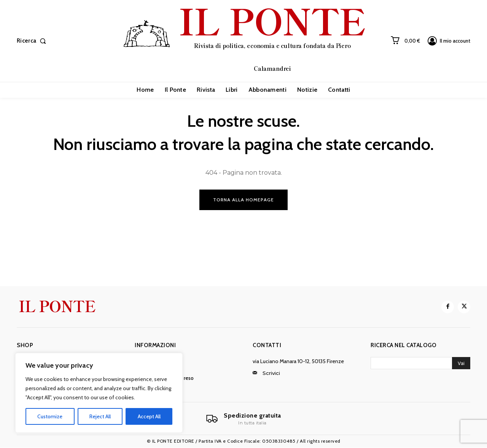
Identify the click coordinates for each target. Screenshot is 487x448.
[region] (99, 393)
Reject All (100, 416)
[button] (33, 41)
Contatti (267, 346)
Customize (50, 416)
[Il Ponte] (243, 419)
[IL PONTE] (245, 40)
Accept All (149, 416)
